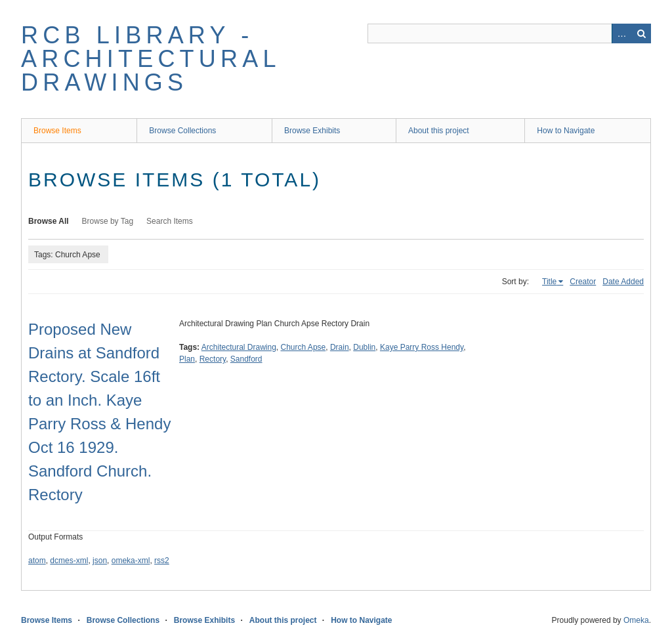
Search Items (170, 221)
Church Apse (304, 347)
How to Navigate (566, 131)
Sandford (246, 359)
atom (37, 561)
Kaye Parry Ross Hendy (422, 347)
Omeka (636, 620)
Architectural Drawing (239, 347)
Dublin (364, 347)
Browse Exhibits (312, 131)
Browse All (49, 221)
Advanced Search (621, 33)
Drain (340, 347)
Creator (583, 282)
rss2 (162, 561)
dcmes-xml (69, 561)
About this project (439, 131)
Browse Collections (182, 131)
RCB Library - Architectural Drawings (150, 59)
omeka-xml (131, 561)
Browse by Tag (108, 221)
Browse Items (57, 131)
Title (549, 282)
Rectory (213, 359)
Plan (187, 359)
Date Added (623, 282)
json (100, 561)
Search (641, 33)
